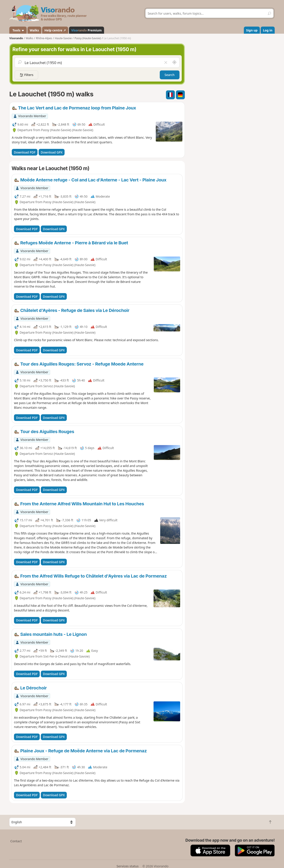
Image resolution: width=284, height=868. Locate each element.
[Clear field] (166, 62)
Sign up (252, 30)
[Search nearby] (174, 62)
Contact (16, 841)
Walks (34, 30)
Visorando (16, 38)
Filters (26, 75)
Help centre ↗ (55, 30)
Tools (18, 30)
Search (170, 75)
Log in (268, 30)
